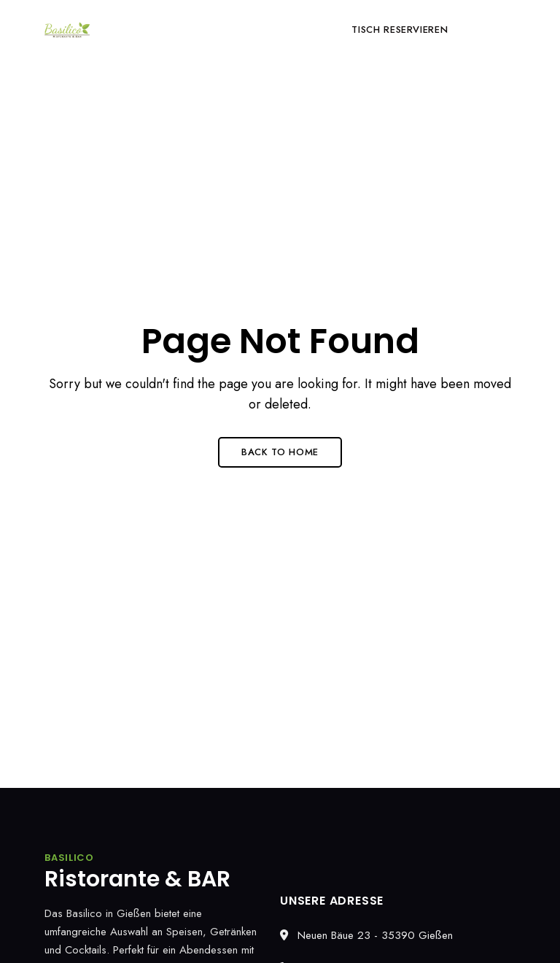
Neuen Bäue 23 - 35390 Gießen (366, 935)
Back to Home (280, 452)
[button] (400, 30)
